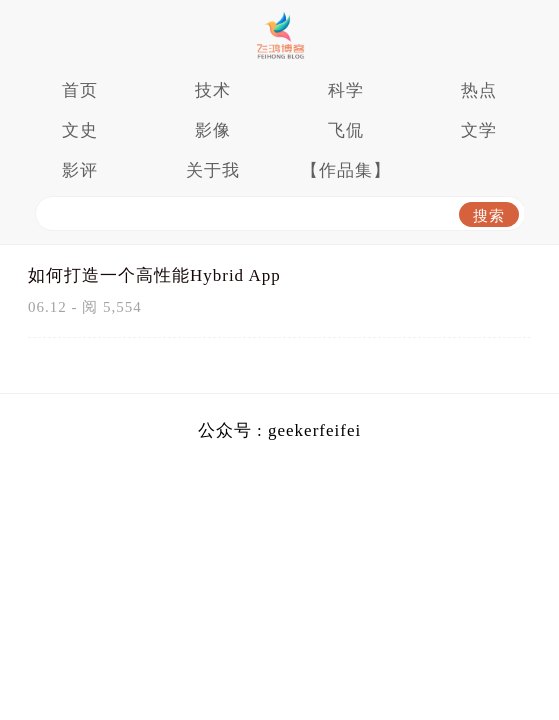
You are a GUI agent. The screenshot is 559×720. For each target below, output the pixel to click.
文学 (479, 130)
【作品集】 (346, 170)
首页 (80, 90)
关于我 (213, 170)
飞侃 (346, 130)
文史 (80, 130)
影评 (80, 170)
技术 (213, 90)
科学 (346, 90)
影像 (213, 130)
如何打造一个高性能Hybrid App (154, 275)
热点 (479, 90)
